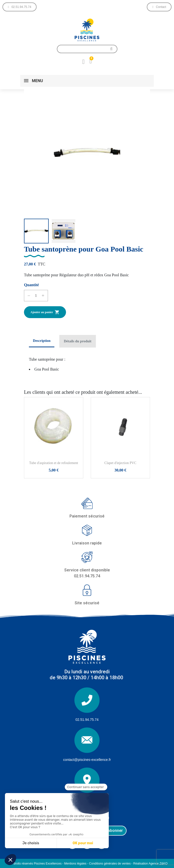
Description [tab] (42, 341)
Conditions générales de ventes (110, 864)
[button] (20, 7)
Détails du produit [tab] (78, 341)
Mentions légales (75, 864)
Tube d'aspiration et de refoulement (54, 463)
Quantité (31, 285)
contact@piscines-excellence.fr (87, 760)
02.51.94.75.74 (87, 720)
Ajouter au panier (45, 312)
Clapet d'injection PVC (120, 463)
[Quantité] (36, 296)
